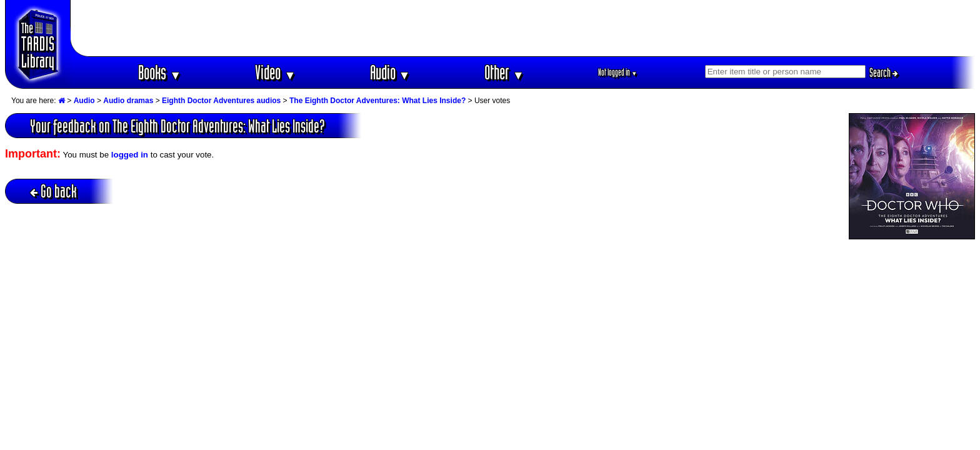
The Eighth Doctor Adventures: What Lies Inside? (377, 101)
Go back (53, 191)
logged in (130, 155)
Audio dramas (128, 101)
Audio (390, 72)
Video (275, 72)
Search (884, 72)
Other (504, 72)
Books (160, 72)
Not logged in (618, 72)
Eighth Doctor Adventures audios (221, 101)
